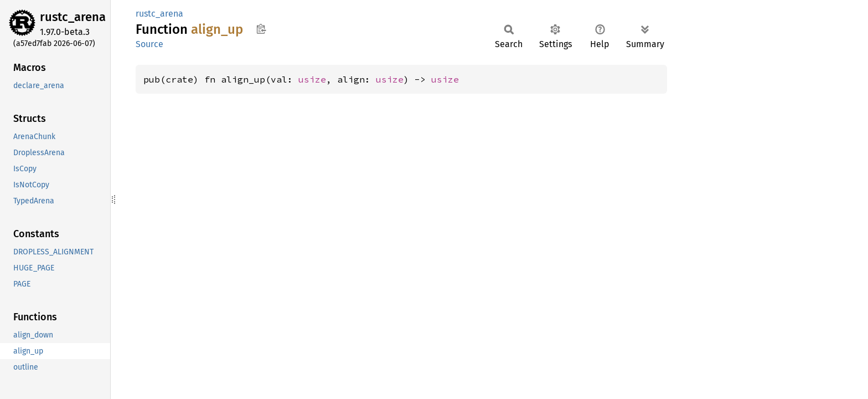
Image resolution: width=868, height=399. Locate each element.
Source (149, 44)
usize (312, 79)
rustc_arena (73, 17)
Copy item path (261, 29)
